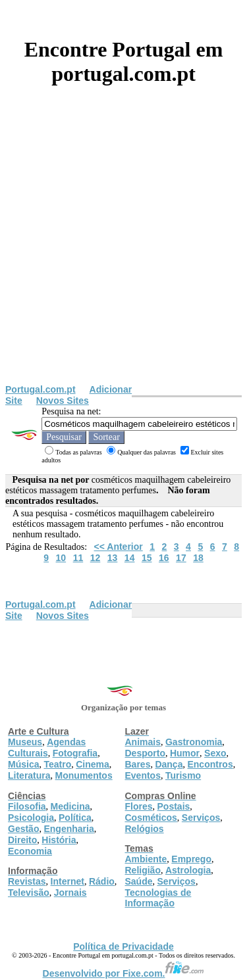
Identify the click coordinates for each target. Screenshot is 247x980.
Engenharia (69, 829)
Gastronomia (194, 742)
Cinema (93, 764)
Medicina (70, 806)
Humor (185, 753)
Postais (174, 806)
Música (23, 764)
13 (113, 558)
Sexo (215, 753)
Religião (143, 870)
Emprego (191, 859)
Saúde (139, 881)
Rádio (102, 881)
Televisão (29, 893)
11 (78, 558)
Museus (25, 742)
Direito (22, 840)
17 (181, 558)
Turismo (183, 775)
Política (75, 818)
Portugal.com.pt (41, 389)
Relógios (145, 829)
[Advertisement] (123, 254)
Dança (169, 764)
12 (96, 558)
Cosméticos (151, 818)
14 (130, 558)
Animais (143, 742)
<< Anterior (119, 547)
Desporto (145, 753)
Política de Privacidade (123, 946)
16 (164, 558)
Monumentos (84, 775)
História (59, 840)
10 (61, 558)
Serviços (201, 818)
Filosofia (27, 806)
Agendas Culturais (47, 747)
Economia (30, 851)
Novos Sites (63, 401)
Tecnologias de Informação (158, 898)
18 (198, 558)
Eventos (143, 775)
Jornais (70, 893)
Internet (68, 881)
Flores (139, 806)
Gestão (23, 829)
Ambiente (146, 859)
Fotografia (75, 753)
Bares (138, 764)
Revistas (27, 881)
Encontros (210, 764)
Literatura (29, 775)
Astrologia (188, 870)
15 (147, 558)
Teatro (57, 764)
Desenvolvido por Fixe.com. (124, 973)
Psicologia (31, 818)
